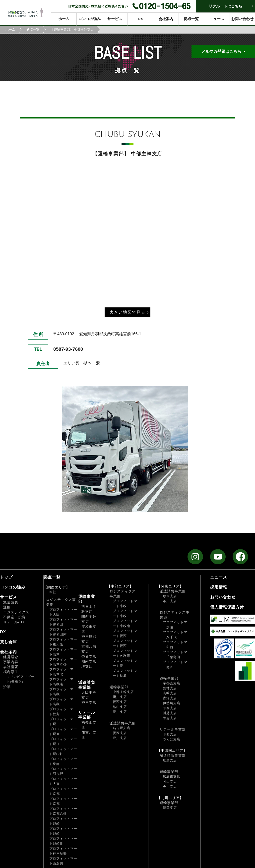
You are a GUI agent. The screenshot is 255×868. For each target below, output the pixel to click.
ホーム (64, 19)
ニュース (217, 19)
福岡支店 (170, 808)
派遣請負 (11, 602)
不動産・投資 (14, 617)
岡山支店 (170, 781)
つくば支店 (172, 739)
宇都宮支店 (172, 683)
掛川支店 (120, 697)
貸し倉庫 (8, 642)
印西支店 (170, 708)
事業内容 (11, 662)
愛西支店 (120, 702)
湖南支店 (89, 661)
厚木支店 (170, 596)
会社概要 (11, 667)
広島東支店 (172, 777)
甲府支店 (170, 718)
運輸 (7, 607)
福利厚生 (11, 672)
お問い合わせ (242, 19)
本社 (53, 592)
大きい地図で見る (127, 312)
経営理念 (11, 657)
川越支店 (170, 713)
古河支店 (170, 698)
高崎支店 (170, 693)
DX (140, 19)
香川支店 (170, 786)
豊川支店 (120, 712)
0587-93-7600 (68, 349)
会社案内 (166, 19)
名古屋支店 (122, 728)
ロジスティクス (16, 612)
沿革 (7, 687)
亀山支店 (120, 707)
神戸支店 (89, 702)
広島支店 (170, 760)
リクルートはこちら (225, 6)
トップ (6, 577)
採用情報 (219, 587)
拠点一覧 (191, 19)
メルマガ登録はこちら (221, 51)
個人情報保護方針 (227, 607)
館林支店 (170, 688)
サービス (115, 19)
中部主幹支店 (123, 692)
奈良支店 (89, 656)
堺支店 (87, 666)
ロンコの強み (89, 19)
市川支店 (170, 601)
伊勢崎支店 (172, 703)
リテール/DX (14, 622)
